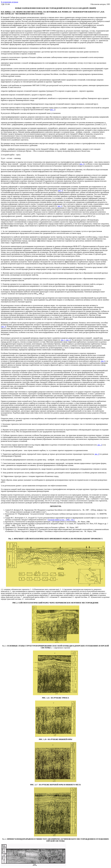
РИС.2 (15, 603)
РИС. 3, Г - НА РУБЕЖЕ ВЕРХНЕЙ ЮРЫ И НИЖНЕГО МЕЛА (56, 785)
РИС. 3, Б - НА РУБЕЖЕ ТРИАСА (56, 698)
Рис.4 (4, 839)
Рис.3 (4, 646)
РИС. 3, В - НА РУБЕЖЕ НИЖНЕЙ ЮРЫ (55, 739)
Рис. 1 (11, 539)
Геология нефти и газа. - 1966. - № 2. (61, 520)
